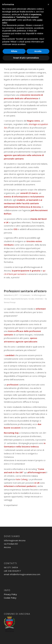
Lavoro (13, 59)
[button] (48, 585)
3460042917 (27, 7)
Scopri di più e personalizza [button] (26, 638)
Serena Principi (10, 63)
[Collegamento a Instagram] (34, 3)
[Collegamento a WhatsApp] (26, 3)
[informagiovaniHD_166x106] (22, 17)
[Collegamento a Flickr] (46, 3)
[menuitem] (38, 17)
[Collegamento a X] (38, 3)
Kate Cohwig (22, 479)
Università (39, 59)
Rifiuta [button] (14, 632)
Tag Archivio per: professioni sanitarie (24, 27)
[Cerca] (38, 17)
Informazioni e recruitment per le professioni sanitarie (26, 50)
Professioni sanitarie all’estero (25, 291)
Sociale (31, 299)
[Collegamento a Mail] (22, 3)
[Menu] (44, 17)
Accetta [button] (38, 632)
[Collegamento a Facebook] (30, 3)
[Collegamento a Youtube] (42, 3)
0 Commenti (23, 55)
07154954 (13, 7)
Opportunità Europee (26, 59)
